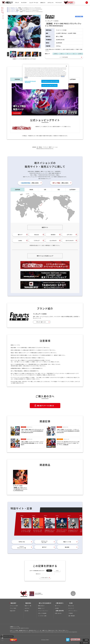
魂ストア (20, 235)
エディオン (70, 235)
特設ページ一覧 (67, 542)
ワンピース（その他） (15, 12)
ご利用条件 (71, 613)
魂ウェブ (9, 8)
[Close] (66, 66)
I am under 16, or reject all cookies (50, 81)
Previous (8, 32)
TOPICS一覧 (22, 542)
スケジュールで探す (14, 606)
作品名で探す (13, 611)
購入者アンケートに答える (46, 406)
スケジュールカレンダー (44, 542)
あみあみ (53, 235)
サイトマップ (59, 3)
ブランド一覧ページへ (41, 322)
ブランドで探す (13, 608)
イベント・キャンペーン (43, 611)
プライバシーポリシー (73, 611)
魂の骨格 (67, 547)
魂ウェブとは (71, 606)
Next (40, 32)
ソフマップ (37, 241)
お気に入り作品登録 (42, 613)
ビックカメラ (53, 241)
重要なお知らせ (41, 606)
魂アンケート (58, 606)
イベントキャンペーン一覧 (22, 547)
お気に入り (43, 3)
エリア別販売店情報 (64, 57)
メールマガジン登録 (42, 616)
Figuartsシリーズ (14, 8)
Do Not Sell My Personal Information (7, 637)
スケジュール (50, 3)
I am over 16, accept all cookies (49, 85)
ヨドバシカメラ (70, 241)
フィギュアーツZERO (15, 9)
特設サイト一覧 (28, 606)
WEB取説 (57, 608)
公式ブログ (27, 608)
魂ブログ (44, 547)
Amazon (37, 235)
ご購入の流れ (29, 183)
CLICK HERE (17, 113)
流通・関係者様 (71, 616)
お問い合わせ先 (58, 613)
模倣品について (41, 608)
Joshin (20, 241)
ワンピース (13, 10)
